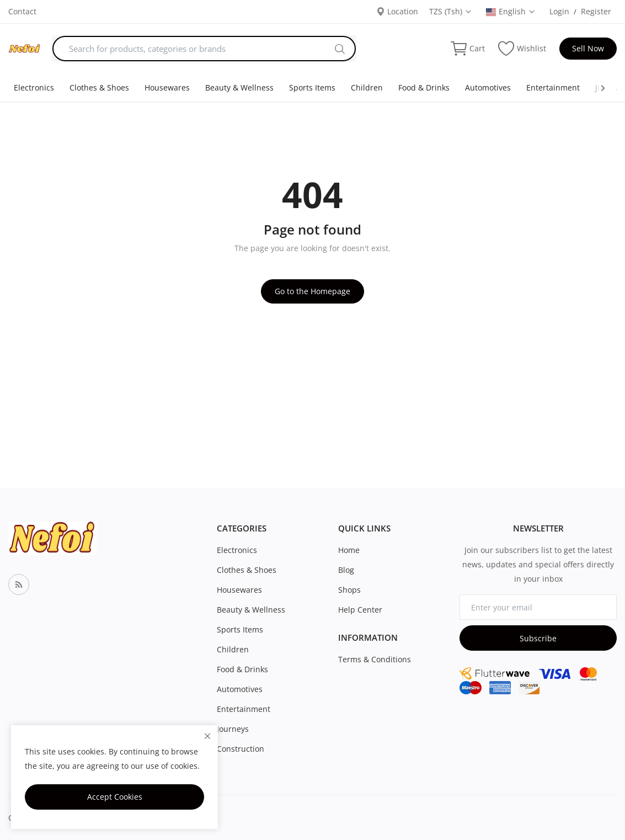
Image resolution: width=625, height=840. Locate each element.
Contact (22, 11)
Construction (241, 749)
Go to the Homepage (312, 291)
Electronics (34, 87)
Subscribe (538, 638)
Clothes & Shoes (99, 87)
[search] (340, 49)
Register (596, 11)
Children (367, 87)
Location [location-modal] (397, 11)
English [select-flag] (511, 11)
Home (349, 550)
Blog (346, 570)
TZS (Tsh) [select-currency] (451, 11)
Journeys (233, 729)
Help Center (360, 610)
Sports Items (312, 87)
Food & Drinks (424, 87)
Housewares (167, 87)
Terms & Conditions (375, 659)
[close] (207, 736)
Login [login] (559, 11)
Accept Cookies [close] (115, 797)
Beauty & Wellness (239, 87)
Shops (349, 590)
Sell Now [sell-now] (588, 48)
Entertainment (553, 87)
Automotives (488, 87)
